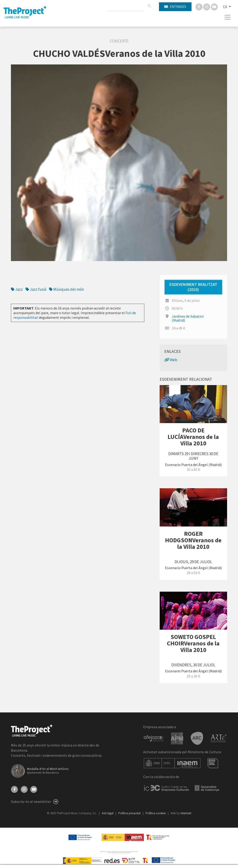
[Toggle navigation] (228, 17)
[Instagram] (207, 6)
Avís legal (108, 813)
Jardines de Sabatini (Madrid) (188, 318)
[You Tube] (214, 6)
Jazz (17, 289)
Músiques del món (66, 289)
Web (171, 360)
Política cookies (156, 813)
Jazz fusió (36, 289)
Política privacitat (130, 813)
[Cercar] (149, 6)
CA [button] (225, 7)
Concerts (119, 41)
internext (186, 813)
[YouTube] (34, 789)
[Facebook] (199, 6)
